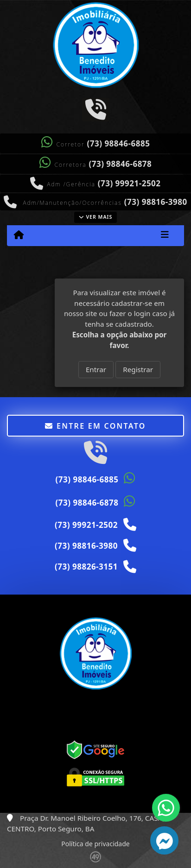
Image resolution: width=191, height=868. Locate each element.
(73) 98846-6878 (120, 164)
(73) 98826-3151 (86, 567)
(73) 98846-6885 (119, 143)
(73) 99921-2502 (129, 183)
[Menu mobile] (19, 235)
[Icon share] (95, 109)
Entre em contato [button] (95, 426)
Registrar (138, 369)
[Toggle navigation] (165, 235)
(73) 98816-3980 (156, 202)
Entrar (96, 369)
